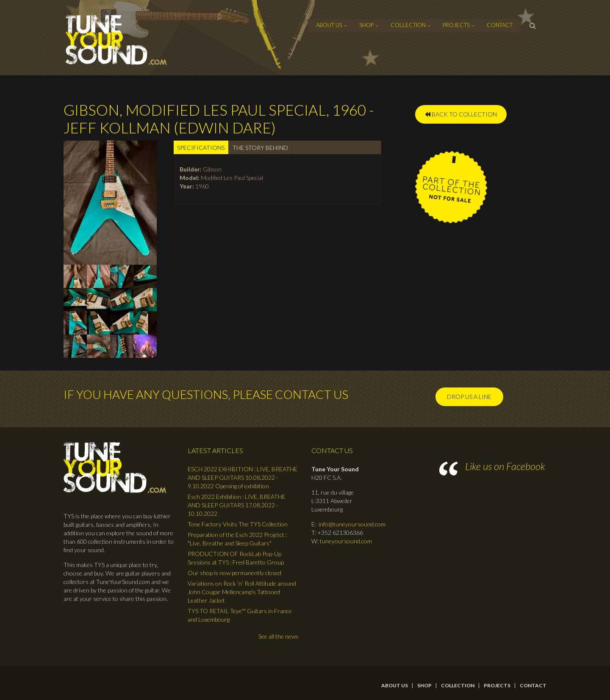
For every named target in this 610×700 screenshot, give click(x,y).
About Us (329, 25)
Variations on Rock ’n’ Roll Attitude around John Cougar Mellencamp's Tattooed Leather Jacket (242, 592)
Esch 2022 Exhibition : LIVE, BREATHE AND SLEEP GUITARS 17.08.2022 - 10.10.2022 (237, 505)
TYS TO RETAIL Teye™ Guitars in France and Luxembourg (240, 615)
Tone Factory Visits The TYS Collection (238, 524)
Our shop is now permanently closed (234, 573)
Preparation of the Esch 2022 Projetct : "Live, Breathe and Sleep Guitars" (237, 539)
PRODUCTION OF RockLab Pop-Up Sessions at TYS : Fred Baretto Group (236, 558)
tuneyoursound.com (346, 541)
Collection (408, 25)
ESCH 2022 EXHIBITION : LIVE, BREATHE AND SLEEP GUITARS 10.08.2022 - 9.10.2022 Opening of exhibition (243, 477)
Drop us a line (469, 397)
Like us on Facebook (505, 466)
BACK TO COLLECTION (461, 114)
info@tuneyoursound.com (352, 524)
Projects (456, 25)
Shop (366, 25)
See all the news (279, 636)
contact (500, 25)
